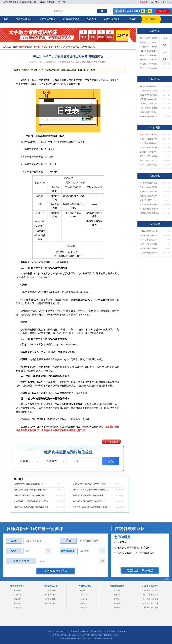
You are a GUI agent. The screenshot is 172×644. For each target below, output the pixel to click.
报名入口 (84, 590)
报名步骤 (84, 608)
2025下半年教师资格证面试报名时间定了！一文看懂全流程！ (150, 143)
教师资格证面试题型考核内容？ (132, 546)
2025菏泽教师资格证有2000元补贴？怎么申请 (150, 204)
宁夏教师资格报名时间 (148, 117)
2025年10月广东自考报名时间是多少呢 (150, 244)
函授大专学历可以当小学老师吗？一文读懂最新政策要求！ (150, 200)
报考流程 (117, 599)
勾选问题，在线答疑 (140, 570)
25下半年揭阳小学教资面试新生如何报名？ (150, 91)
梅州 (152, 603)
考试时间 (84, 603)
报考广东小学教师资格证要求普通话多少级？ (32, 507)
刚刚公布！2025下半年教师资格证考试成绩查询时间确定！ (150, 60)
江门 (152, 590)
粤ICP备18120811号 (101, 631)
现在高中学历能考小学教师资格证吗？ (31, 490)
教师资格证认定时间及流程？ (131, 557)
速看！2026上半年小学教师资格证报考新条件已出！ (150, 160)
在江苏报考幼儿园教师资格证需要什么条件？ (150, 95)
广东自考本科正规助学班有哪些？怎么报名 (150, 253)
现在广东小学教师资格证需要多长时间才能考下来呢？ (91, 507)
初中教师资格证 (51, 599)
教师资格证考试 (71, 19)
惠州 (156, 608)
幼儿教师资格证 (51, 590)
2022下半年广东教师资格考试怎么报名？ (32, 501)
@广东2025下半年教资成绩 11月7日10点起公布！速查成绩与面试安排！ (150, 55)
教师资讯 (91, 19)
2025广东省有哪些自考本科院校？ (150, 240)
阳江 (156, 599)
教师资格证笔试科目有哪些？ (131, 541)
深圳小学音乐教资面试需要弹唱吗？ (89, 496)
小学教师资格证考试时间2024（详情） (90, 484)
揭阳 (144, 595)
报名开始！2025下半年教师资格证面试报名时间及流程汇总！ (150, 139)
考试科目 (17, 590)
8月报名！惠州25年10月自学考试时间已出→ (150, 231)
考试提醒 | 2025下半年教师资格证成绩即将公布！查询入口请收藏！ (150, 42)
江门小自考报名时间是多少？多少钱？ (150, 248)
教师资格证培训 (112, 19)
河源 (156, 590)
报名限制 (84, 599)
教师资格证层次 (24, 19)
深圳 (156, 595)
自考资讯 (132, 19)
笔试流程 (17, 599)
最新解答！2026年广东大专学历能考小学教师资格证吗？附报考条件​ (150, 192)
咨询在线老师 (111, 442)
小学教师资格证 (40, 47)
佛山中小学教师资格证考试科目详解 (150, 86)
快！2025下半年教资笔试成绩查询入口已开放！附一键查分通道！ (150, 64)
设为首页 (155, 2)
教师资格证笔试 (11, 2)
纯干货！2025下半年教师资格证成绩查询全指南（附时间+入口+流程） (150, 47)
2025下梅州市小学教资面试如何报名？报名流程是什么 (150, 108)
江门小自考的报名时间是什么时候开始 (150, 236)
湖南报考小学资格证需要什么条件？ (30, 484)
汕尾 (148, 595)
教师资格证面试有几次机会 (150, 112)
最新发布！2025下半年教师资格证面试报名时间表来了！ (150, 152)
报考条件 (117, 595)
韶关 (152, 599)
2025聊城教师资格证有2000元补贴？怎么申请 (150, 213)
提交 (111, 461)
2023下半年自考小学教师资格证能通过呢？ (91, 490)
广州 (144, 608)
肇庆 (152, 595)
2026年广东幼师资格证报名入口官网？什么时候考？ (150, 165)
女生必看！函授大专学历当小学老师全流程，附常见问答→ (150, 196)
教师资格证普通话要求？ (128, 551)
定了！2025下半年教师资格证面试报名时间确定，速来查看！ (150, 156)
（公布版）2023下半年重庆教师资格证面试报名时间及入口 (150, 104)
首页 (6, 19)
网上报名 (62, 2)
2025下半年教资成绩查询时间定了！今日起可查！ (150, 51)
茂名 (148, 603)
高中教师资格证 (51, 603)
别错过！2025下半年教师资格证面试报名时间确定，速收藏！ (150, 148)
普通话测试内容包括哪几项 (150, 99)
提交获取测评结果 (55, 571)
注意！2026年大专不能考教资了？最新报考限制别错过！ (150, 187)
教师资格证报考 (48, 19)
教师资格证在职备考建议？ (130, 562)
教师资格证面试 (29, 2)
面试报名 (17, 603)
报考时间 (117, 590)
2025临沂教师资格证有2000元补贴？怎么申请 (150, 209)
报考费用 (117, 603)
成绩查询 (17, 595)
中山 (152, 608)
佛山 (148, 608)
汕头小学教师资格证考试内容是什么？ (90, 501)
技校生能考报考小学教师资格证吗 (29, 496)
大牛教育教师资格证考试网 (86, 62)
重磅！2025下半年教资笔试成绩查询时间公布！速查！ (150, 38)
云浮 (156, 603)
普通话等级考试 (47, 2)
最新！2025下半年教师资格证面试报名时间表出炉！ (150, 68)
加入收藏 (167, 2)
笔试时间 (17, 608)
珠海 (148, 599)
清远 (144, 603)
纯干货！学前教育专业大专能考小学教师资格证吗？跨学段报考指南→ (150, 183)
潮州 (144, 599)
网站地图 (143, 2)
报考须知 (117, 608)
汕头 (144, 590)
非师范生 (84, 595)
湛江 (148, 590)
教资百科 (151, 19)
